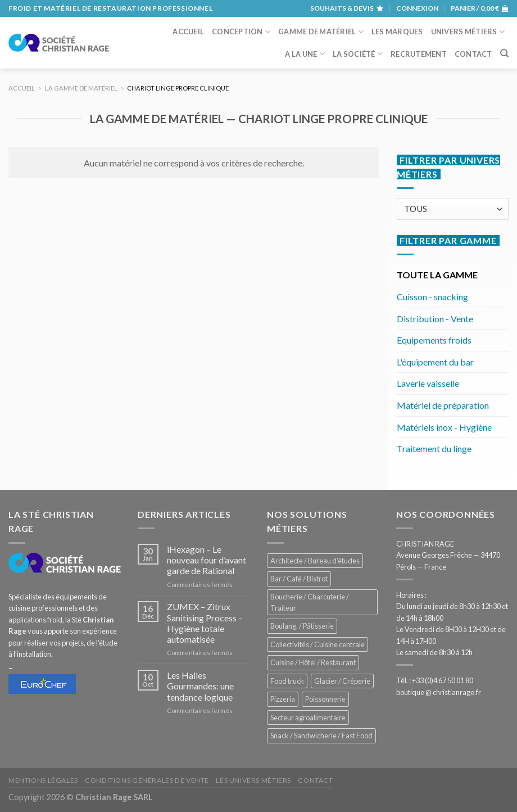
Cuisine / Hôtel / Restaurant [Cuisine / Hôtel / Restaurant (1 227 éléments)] (313, 662)
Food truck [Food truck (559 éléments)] (287, 681)
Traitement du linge (434, 448)
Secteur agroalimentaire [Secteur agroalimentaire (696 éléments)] (308, 718)
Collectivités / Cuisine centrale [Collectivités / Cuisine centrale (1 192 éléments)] (318, 644)
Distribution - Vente (435, 319)
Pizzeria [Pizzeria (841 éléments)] (283, 699)
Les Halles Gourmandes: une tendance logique (200, 686)
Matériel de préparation (443, 405)
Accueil (188, 31)
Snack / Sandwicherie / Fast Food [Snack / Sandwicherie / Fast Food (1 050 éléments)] (321, 736)
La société (358, 54)
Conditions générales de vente (147, 780)
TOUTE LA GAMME (437, 275)
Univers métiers (468, 32)
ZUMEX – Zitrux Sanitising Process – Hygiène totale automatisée (205, 623)
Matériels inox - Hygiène (444, 427)
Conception (241, 32)
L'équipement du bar (435, 362)
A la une (305, 54)
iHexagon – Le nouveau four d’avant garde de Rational (207, 560)
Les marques (397, 31)
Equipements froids (434, 340)
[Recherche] (504, 53)
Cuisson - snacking (432, 297)
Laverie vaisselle (428, 383)
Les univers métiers (253, 780)
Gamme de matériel (321, 32)
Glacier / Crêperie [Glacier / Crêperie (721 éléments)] (342, 681)
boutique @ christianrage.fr (439, 692)
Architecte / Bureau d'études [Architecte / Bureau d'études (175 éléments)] (315, 561)
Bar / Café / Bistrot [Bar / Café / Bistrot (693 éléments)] (299, 579)
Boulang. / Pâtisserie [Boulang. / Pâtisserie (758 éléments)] (302, 626)
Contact (473, 54)
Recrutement (419, 54)
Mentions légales (43, 780)
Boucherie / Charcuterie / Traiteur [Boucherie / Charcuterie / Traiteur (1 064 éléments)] (310, 602)
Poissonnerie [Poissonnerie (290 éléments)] (325, 699)
